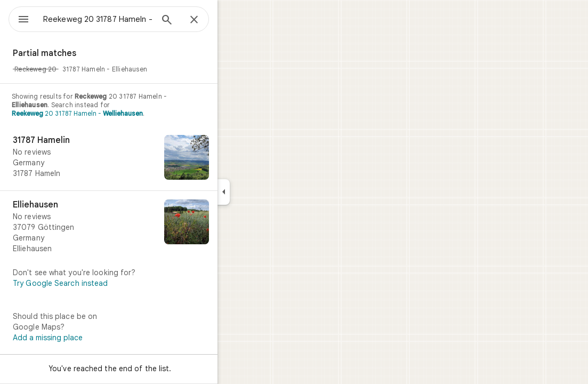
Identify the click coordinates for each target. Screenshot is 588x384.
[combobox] (125, 19)
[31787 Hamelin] (147, 158)
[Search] (205, 21)
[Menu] (19, 18)
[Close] (232, 20)
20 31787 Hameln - (116, 113)
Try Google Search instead (99, 283)
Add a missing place (86, 338)
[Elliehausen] (147, 227)
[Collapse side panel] (262, 192)
